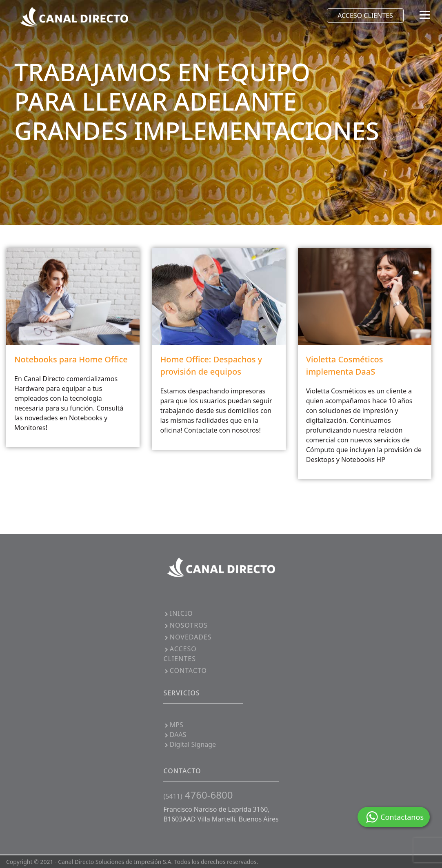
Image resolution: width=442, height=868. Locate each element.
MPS (173, 725)
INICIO (178, 613)
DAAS (175, 735)
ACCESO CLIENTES (365, 16)
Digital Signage (190, 744)
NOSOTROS (185, 625)
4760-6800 (198, 795)
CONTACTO (185, 670)
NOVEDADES (187, 637)
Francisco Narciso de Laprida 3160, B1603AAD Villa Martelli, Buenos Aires (221, 814)
